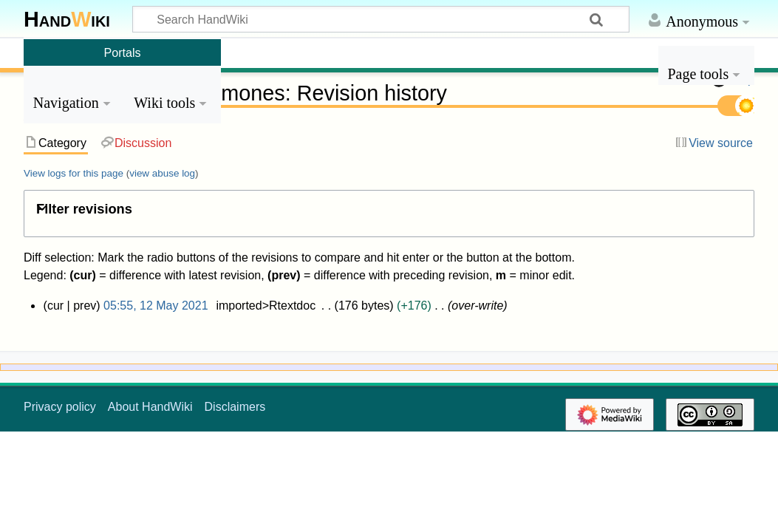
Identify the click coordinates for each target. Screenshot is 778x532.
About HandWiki (150, 407)
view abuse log (162, 173)
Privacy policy (60, 407)
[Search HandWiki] (381, 19)
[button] (389, 212)
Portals (123, 52)
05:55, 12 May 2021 (156, 306)
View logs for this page (74, 173)
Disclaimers (235, 407)
